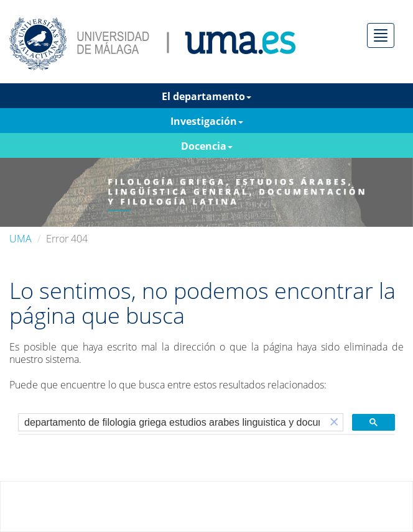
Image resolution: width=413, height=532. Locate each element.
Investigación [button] (207, 121)
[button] (334, 422)
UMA (21, 239)
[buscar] (172, 423)
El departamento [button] (206, 96)
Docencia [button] (207, 146)
